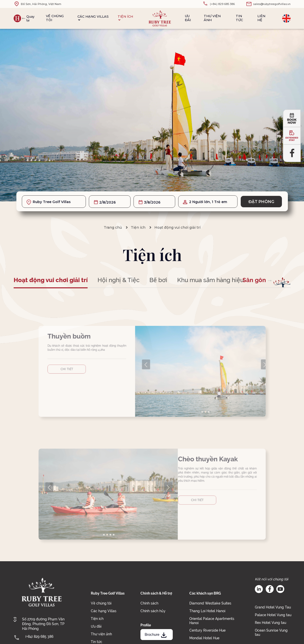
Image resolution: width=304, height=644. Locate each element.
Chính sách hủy (153, 611)
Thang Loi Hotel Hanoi (207, 611)
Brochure (156, 635)
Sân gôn (254, 280)
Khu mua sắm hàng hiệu (210, 280)
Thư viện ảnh (212, 18)
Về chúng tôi (55, 18)
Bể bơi (158, 280)
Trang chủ (113, 227)
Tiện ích (125, 18)
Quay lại (30, 18)
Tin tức (239, 18)
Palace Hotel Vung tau (273, 615)
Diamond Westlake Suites (210, 603)
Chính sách (149, 603)
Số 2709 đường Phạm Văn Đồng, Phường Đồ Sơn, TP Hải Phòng (43, 624)
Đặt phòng (261, 202)
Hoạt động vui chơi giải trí (177, 227)
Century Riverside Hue (207, 630)
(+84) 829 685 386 (39, 637)
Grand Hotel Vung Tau (273, 607)
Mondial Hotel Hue (204, 638)
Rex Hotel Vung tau (270, 623)
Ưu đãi (188, 18)
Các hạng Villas (93, 18)
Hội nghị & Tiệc (118, 280)
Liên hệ (261, 18)
